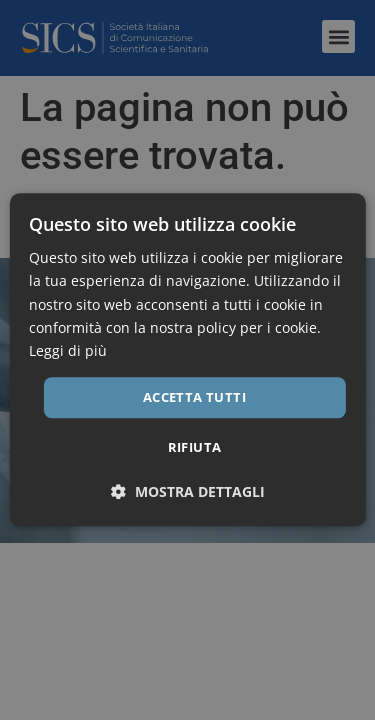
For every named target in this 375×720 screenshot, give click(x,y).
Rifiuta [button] (195, 448)
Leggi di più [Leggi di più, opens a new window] (68, 350)
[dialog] (187, 360)
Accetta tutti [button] (194, 397)
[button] (188, 492)
